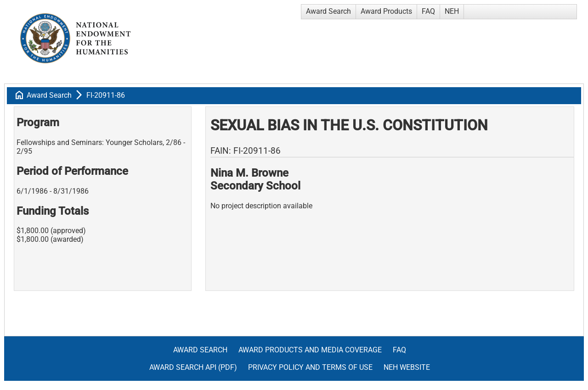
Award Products (386, 11)
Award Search (328, 11)
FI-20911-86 (106, 95)
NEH (452, 11)
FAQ (428, 11)
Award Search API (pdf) (193, 367)
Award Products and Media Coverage (310, 350)
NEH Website (407, 367)
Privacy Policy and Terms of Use (310, 367)
